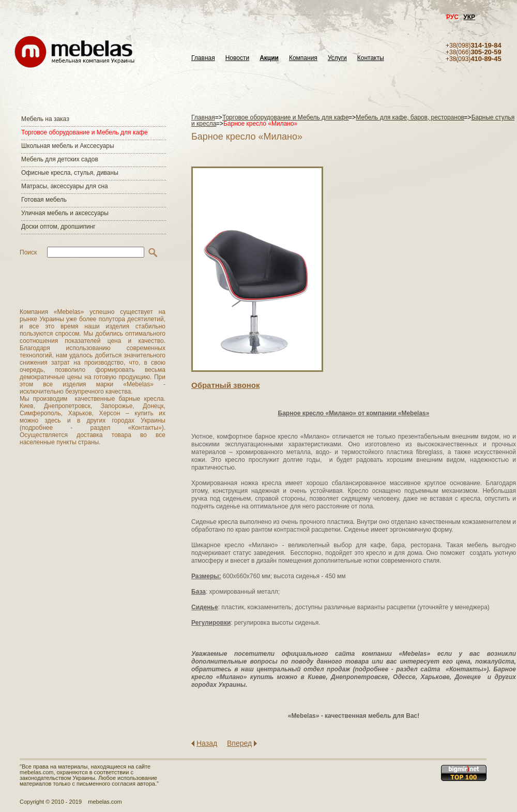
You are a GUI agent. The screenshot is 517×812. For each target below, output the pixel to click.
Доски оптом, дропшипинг (58, 227)
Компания (303, 58)
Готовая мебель (44, 200)
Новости (237, 58)
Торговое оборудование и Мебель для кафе (85, 132)
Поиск (28, 252)
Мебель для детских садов (60, 159)
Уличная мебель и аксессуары (65, 213)
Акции (269, 58)
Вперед (239, 743)
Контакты (371, 58)
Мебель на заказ (45, 119)
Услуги (337, 58)
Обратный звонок (225, 385)
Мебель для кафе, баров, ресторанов (410, 117)
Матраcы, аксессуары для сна (65, 186)
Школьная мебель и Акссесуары (68, 146)
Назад (207, 743)
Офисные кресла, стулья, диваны (70, 173)
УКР (469, 17)
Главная (203, 58)
